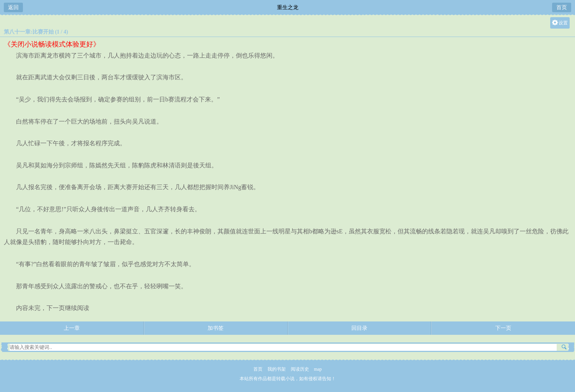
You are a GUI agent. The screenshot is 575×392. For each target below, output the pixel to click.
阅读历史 (300, 369)
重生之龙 (288, 7)
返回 (13, 7)
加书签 (216, 328)
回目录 (359, 328)
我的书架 (277, 369)
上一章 (72, 328)
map (318, 369)
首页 (562, 7)
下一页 (503, 328)
